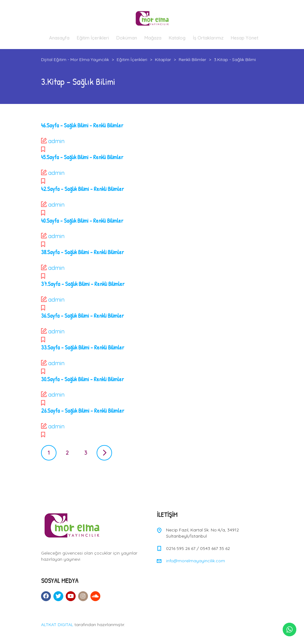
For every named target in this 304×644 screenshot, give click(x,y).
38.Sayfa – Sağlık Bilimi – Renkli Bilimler (83, 252)
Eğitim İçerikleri (93, 38)
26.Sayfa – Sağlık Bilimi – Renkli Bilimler (83, 411)
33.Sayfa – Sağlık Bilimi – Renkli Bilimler (83, 347)
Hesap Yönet (245, 38)
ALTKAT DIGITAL (57, 625)
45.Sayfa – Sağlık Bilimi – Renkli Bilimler (82, 157)
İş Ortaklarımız (208, 38)
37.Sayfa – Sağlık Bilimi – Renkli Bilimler (83, 284)
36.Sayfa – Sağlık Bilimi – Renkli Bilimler (83, 316)
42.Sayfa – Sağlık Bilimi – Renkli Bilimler (83, 189)
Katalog (177, 38)
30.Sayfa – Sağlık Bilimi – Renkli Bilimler (83, 379)
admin (56, 141)
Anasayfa (59, 38)
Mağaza (153, 38)
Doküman (127, 38)
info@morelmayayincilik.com (196, 561)
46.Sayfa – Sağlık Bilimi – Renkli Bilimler (82, 125)
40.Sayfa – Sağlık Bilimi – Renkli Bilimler (82, 221)
